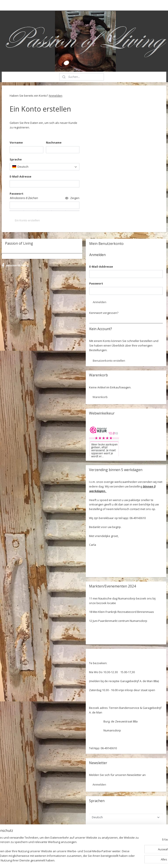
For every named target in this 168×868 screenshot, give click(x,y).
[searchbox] (45, 167)
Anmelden (56, 96)
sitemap (68, 860)
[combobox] (45, 167)
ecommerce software (95, 860)
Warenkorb (100, 397)
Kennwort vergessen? (104, 313)
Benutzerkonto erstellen (109, 361)
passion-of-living (15, 265)
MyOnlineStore (134, 860)
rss (78, 860)
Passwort (96, 283)
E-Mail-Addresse (101, 267)
